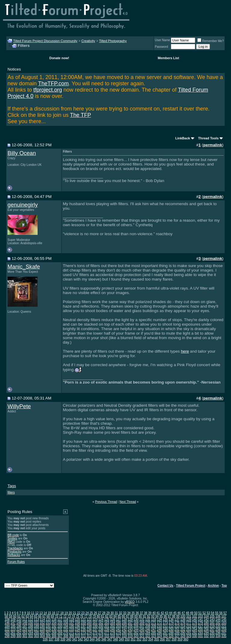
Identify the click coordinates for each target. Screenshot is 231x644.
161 (95, 623)
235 (83, 629)
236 (89, 629)
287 (165, 633)
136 (171, 620)
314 (101, 636)
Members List (168, 58)
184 (7, 626)
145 (224, 620)
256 (206, 629)
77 (86, 616)
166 (124, 623)
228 (42, 629)
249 (165, 629)
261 (13, 633)
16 (54, 613)
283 (142, 633)
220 (218, 626)
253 (189, 629)
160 (89, 623)
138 (183, 620)
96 (165, 616)
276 (101, 633)
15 (49, 613)
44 (171, 613)
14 (45, 613)
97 (169, 616)
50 (196, 613)
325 (165, 636)
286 (160, 633)
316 (113, 636)
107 (224, 616)
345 (98, 639)
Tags (12, 486)
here (185, 351)
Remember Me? (211, 41)
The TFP (81, 115)
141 (200, 620)
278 (113, 633)
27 (100, 613)
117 (60, 620)
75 (77, 616)
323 (154, 636)
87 (128, 616)
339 (63, 639)
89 (136, 616)
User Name (163, 40)
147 (13, 623)
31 (116, 613)
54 (213, 613)
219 (212, 626)
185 (13, 626)
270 (66, 633)
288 (171, 633)
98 (174, 616)
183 (224, 623)
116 (54, 620)
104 (206, 616)
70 (56, 616)
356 (162, 639)
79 (94, 616)
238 (101, 629)
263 (25, 633)
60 (15, 616)
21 (74, 613)
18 (62, 613)
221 (224, 626)
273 (83, 633)
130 (136, 620)
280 (124, 633)
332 (206, 636)
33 (125, 613)
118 (66, 620)
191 (48, 626)
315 (107, 636)
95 (161, 616)
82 (107, 616)
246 (148, 629)
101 (189, 616)
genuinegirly (23, 205)
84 (115, 616)
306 (54, 636)
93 (153, 616)
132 (148, 620)
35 (133, 613)
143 (212, 620)
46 (179, 613)
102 (194, 616)
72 (65, 616)
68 (48, 616)
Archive (213, 586)
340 (69, 639)
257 (212, 629)
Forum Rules (16, 562)
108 (7, 620)
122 (89, 620)
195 (72, 626)
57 (225, 613)
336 (45, 639)
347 (110, 639)
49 (192, 613)
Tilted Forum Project (191, 586)
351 (133, 639)
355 (157, 639)
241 (118, 629)
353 (145, 639)
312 (89, 636)
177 (189, 623)
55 (217, 613)
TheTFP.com (54, 84)
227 (37, 629)
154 (54, 623)
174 (171, 623)
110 (19, 620)
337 (51, 639)
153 (48, 623)
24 (87, 613)
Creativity (88, 41)
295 (212, 633)
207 (142, 626)
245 (142, 629)
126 (113, 620)
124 (101, 620)
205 (130, 626)
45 (175, 613)
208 (148, 626)
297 (224, 633)
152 (42, 623)
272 (77, 633)
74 (73, 616)
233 (72, 629)
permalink (213, 145)
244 (136, 629)
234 (77, 629)
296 (218, 633)
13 (41, 613)
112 (31, 620)
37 (142, 613)
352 (139, 639)
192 (54, 626)
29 (108, 613)
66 (40, 616)
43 (166, 613)
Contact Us (166, 586)
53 (208, 613)
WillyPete (19, 406)
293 (200, 633)
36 (137, 613)
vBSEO (130, 602)
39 (150, 613)
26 (95, 613)
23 (83, 613)
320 (136, 636)
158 (77, 623)
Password (162, 47)
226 (31, 629)
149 (25, 623)
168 (136, 623)
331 (200, 636)
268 (54, 633)
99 (178, 616)
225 (25, 629)
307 (60, 636)
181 (212, 623)
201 (107, 626)
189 (37, 626)
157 (72, 623)
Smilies (12, 538)
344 (92, 639)
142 (206, 620)
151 (37, 623)
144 (218, 620)
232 (66, 629)
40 (154, 613)
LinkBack (183, 138)
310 (77, 636)
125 (107, 620)
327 (177, 636)
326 (171, 636)
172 (160, 623)
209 (154, 626)
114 (42, 620)
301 (25, 636)
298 (7, 636)
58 (6, 616)
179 (200, 623)
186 (19, 626)
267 (48, 633)
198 (89, 626)
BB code (13, 535)
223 (13, 629)
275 (95, 633)
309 (72, 636)
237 (95, 629)
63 (27, 616)
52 (204, 613)
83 (111, 616)
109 (13, 620)
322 (148, 636)
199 (95, 626)
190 (42, 626)
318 (124, 636)
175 (177, 623)
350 (127, 639)
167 (130, 623)
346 (104, 639)
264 (31, 633)
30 (112, 613)
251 (177, 629)
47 (183, 613)
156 (66, 623)
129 (130, 620)
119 (72, 620)
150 (31, 623)
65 (36, 616)
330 (194, 636)
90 (140, 616)
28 (104, 613)
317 (118, 636)
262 (19, 633)
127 (118, 620)
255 (200, 629)
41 (158, 613)
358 (174, 639)
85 (119, 616)
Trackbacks (15, 548)
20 (70, 613)
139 (189, 620)
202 (113, 626)
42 (162, 613)
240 (113, 629)
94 (157, 616)
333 (212, 636)
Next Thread (128, 502)
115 (48, 620)
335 (224, 636)
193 (60, 626)
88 (132, 616)
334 (218, 636)
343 (86, 639)
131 (142, 620)
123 (95, 620)
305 (48, 636)
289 (177, 633)
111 (25, 620)
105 (212, 616)
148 (19, 623)
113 (37, 620)
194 (66, 626)
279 (118, 633)
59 (10, 616)
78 (90, 616)
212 (171, 626)
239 (107, 629)
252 (183, 629)
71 (61, 616)
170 (148, 623)
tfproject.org (48, 90)
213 (177, 626)
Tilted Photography (113, 41)
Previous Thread (106, 502)
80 (98, 616)
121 (83, 620)
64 (31, 616)
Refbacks (14, 555)
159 (83, 623)
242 (124, 629)
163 (107, 623)
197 (83, 626)
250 (171, 629)
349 (121, 639)
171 (154, 623)
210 (160, 626)
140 (194, 620)
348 (116, 639)
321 (142, 636)
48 (188, 613)
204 (124, 626)
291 (189, 633)
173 (165, 623)
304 (42, 636)
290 (183, 633)
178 (194, 623)
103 (200, 616)
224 (19, 629)
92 (148, 616)
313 (95, 636)
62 (23, 616)
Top (224, 586)
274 (89, 633)
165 (118, 623)
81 (102, 616)
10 (28, 613)
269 (60, 633)
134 (160, 620)
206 (136, 626)
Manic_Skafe (24, 267)
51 (200, 613)
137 (177, 620)
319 (130, 636)
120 (77, 620)
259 (224, 629)
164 (113, 623)
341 (74, 639)
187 (25, 626)
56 (221, 613)
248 (160, 629)
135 (165, 620)
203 (118, 626)
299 (13, 636)
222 (7, 629)
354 (151, 639)
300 (19, 636)
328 (183, 636)
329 (189, 636)
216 (194, 626)
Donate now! (59, 58)
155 (60, 623)
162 (101, 623)
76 (82, 616)
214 (183, 626)
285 (154, 633)
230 (54, 629)
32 (120, 613)
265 (37, 633)
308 (66, 636)
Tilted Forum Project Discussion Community (45, 41)
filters (11, 492)
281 (130, 633)
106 (218, 616)
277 (107, 633)
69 (52, 616)
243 (130, 629)
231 (60, 629)
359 (180, 639)
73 (69, 616)
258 (218, 629)
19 (66, 613)
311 (83, 636)
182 (218, 623)
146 (7, 623)
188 (31, 626)
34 (129, 613)
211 (165, 626)
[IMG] (11, 542)
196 (77, 626)
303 (37, 636)
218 (206, 626)
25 (91, 613)
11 (33, 613)
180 (206, 623)
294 (206, 633)
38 (146, 613)
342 (80, 639)
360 (186, 639)
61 (19, 616)
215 (189, 626)
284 (148, 633)
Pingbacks (14, 552)
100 (183, 616)
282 (136, 633)
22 (79, 613)
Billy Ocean (22, 153)
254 (194, 629)
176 (183, 623)
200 (101, 626)
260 (7, 633)
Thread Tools (208, 138)
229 (48, 629)
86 (123, 616)
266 (42, 633)
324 (160, 636)
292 (194, 633)
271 (72, 633)
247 (154, 629)
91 (144, 616)
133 (154, 620)
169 (142, 623)
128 (124, 620)
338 (57, 639)
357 (168, 639)
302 (31, 636)
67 (44, 616)
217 (200, 626)
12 (37, 613)
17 (58, 613)
